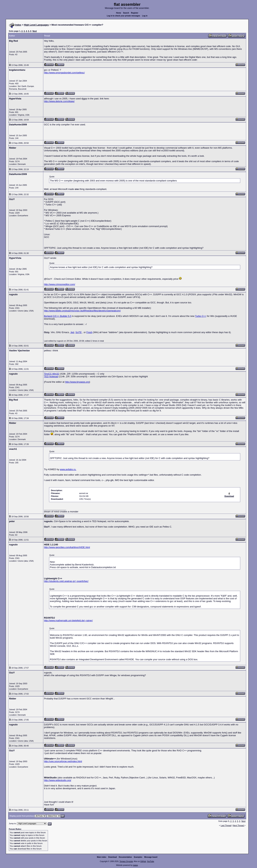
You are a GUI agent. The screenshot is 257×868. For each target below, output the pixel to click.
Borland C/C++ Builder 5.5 (58, 316)
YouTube (150, 861)
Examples (138, 857)
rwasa (135, 865)
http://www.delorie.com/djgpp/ (59, 101)
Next (35, 31)
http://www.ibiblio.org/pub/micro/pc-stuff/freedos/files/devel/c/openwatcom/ (82, 311)
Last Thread (226, 825)
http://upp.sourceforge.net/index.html (63, 761)
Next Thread (239, 825)
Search (126, 13)
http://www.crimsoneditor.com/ (60, 284)
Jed (72, 332)
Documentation (125, 857)
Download (113, 857)
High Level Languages (36, 25)
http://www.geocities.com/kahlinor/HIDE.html (67, 547)
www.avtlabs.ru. (68, 469)
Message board (151, 857)
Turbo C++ (201, 316)
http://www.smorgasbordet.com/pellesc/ (64, 73)
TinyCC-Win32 (52, 374)
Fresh (89, 332)
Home (119, 13)
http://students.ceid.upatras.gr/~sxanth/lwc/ (66, 581)
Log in (145, 16)
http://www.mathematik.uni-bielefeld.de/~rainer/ (68, 620)
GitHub (143, 861)
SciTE (79, 332)
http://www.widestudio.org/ (58, 780)
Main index (102, 857)
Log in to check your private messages (123, 16)
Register (135, 13)
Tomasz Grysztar (126, 861)
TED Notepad (51, 376)
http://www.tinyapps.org (77, 382)
